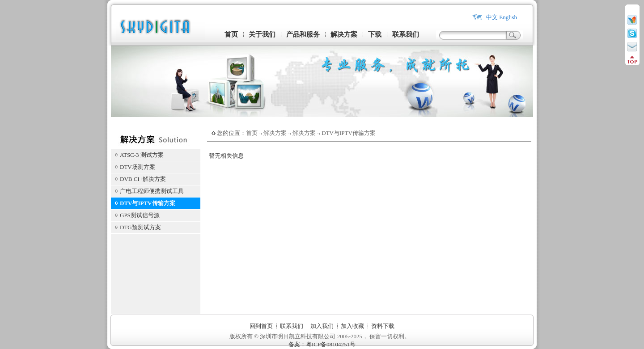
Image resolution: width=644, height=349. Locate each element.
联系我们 (406, 34)
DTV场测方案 (138, 167)
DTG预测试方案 (140, 227)
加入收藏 (352, 326)
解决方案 (344, 34)
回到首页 (261, 326)
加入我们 (322, 326)
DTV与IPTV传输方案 (148, 203)
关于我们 (262, 34)
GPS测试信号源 (140, 215)
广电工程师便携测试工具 (152, 191)
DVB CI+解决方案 (143, 179)
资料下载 (383, 326)
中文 (492, 17)
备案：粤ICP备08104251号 (322, 344)
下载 (375, 34)
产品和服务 (303, 34)
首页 (231, 34)
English (508, 17)
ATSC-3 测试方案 (142, 155)
